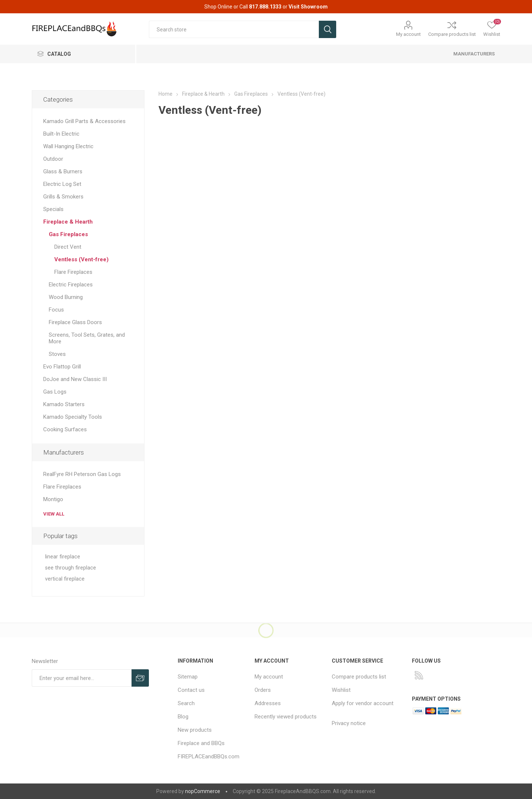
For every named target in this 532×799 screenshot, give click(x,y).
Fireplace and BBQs (201, 743)
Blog (183, 717)
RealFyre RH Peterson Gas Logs (82, 474)
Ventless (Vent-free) (81, 259)
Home (166, 94)
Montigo (53, 499)
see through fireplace (71, 568)
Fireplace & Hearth (68, 222)
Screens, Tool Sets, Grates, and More (87, 338)
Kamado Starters (64, 404)
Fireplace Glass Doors (75, 322)
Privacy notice (349, 723)
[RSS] (419, 675)
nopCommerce (203, 791)
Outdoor (53, 159)
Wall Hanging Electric (68, 146)
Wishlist (341, 690)
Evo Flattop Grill (62, 367)
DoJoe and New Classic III (75, 379)
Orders (263, 690)
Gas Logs (55, 392)
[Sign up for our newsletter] (82, 678)
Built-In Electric (61, 134)
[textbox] (234, 29)
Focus (56, 310)
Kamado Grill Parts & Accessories (84, 121)
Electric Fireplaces (71, 285)
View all (54, 514)
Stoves (57, 354)
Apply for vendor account (363, 703)
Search (186, 703)
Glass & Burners (63, 171)
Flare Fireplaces (73, 272)
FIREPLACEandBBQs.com (209, 756)
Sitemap (188, 677)
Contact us (191, 690)
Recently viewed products (286, 717)
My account (408, 34)
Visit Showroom (308, 7)
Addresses (268, 703)
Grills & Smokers (63, 197)
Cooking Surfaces (65, 429)
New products (195, 730)
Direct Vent (68, 247)
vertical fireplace (65, 579)
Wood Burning (66, 297)
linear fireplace (63, 557)
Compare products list (452, 34)
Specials (53, 209)
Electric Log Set (62, 184)
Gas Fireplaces (68, 234)
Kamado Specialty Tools (73, 417)
